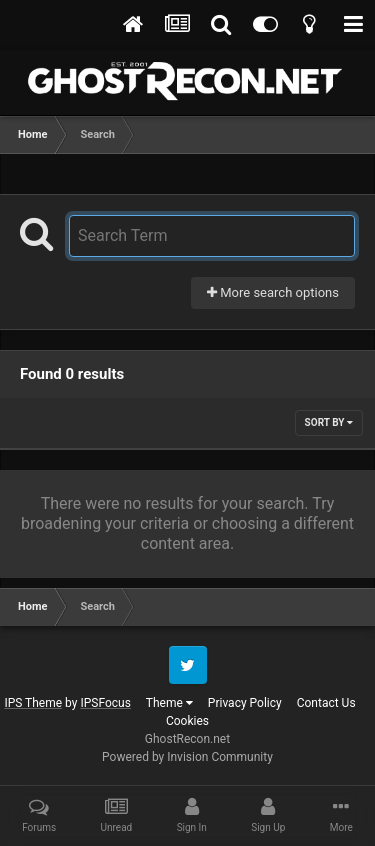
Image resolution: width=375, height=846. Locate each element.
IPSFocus (105, 703)
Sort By (329, 422)
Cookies (187, 721)
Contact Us (326, 703)
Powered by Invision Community (187, 757)
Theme (169, 703)
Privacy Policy (245, 703)
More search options (273, 292)
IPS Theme (33, 703)
